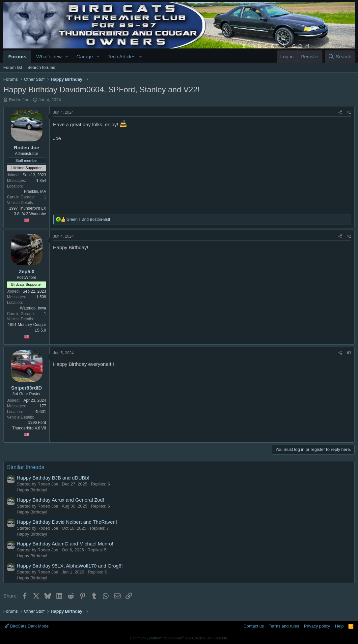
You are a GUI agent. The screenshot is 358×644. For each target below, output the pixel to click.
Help (339, 626)
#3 (349, 353)
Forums (17, 57)
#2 (349, 236)
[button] (67, 57)
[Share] (340, 113)
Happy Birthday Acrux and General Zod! (60, 500)
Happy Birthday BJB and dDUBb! (53, 478)
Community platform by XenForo (179, 638)
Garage (85, 57)
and (88, 220)
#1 (349, 112)
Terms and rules (284, 626)
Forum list (13, 67)
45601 (41, 412)
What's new (49, 57)
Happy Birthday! (32, 490)
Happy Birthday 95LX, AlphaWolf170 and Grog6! (70, 566)
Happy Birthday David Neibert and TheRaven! (67, 522)
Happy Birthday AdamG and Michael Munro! (65, 544)
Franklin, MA (35, 191)
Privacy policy (317, 626)
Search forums (41, 67)
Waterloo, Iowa (33, 308)
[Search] (340, 57)
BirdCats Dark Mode (27, 626)
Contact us (254, 626)
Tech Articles (122, 57)
